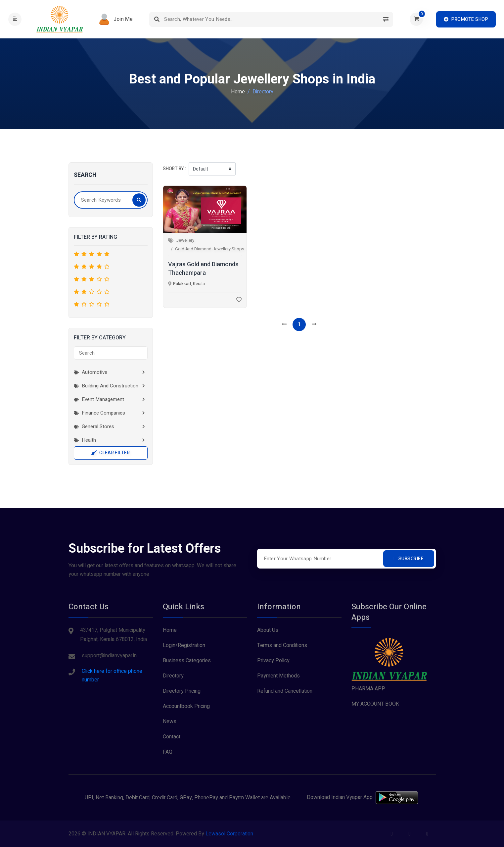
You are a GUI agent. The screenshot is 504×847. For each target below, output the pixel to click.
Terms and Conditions (282, 645)
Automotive (91, 372)
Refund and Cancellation (285, 691)
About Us (268, 630)
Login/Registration (184, 645)
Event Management (99, 399)
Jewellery (185, 240)
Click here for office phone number (112, 675)
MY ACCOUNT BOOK (375, 704)
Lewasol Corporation (229, 834)
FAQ (168, 752)
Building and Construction (106, 386)
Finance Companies (99, 413)
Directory (173, 676)
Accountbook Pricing (186, 706)
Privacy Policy (273, 661)
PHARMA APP (368, 689)
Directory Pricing (182, 691)
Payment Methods (278, 676)
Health (85, 440)
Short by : (174, 169)
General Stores (94, 426)
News (170, 722)
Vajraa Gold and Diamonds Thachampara (203, 269)
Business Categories (187, 661)
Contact (172, 737)
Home (238, 92)
